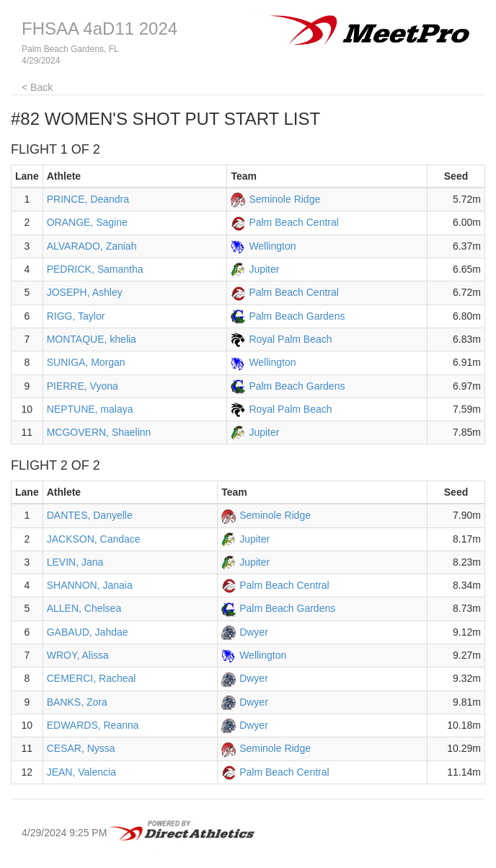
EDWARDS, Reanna (93, 725)
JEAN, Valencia (81, 772)
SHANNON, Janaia (90, 585)
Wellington (272, 246)
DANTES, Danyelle (90, 515)
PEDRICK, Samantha (95, 269)
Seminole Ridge (284, 199)
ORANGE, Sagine (87, 222)
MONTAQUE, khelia (92, 339)
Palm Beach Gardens (297, 316)
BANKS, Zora (77, 702)
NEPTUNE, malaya (90, 409)
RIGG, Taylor (76, 316)
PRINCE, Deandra (88, 199)
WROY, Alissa (78, 655)
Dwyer (254, 632)
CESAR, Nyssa (81, 748)
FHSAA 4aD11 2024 (99, 29)
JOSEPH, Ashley (85, 292)
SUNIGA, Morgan (86, 362)
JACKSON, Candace (94, 539)
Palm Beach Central (294, 222)
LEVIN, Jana (75, 562)
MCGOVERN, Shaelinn (99, 432)
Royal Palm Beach (290, 339)
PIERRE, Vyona (83, 386)
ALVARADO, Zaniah (92, 246)
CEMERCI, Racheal (92, 678)
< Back (37, 87)
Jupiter (264, 269)
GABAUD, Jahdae (88, 632)
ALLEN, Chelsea (84, 608)
